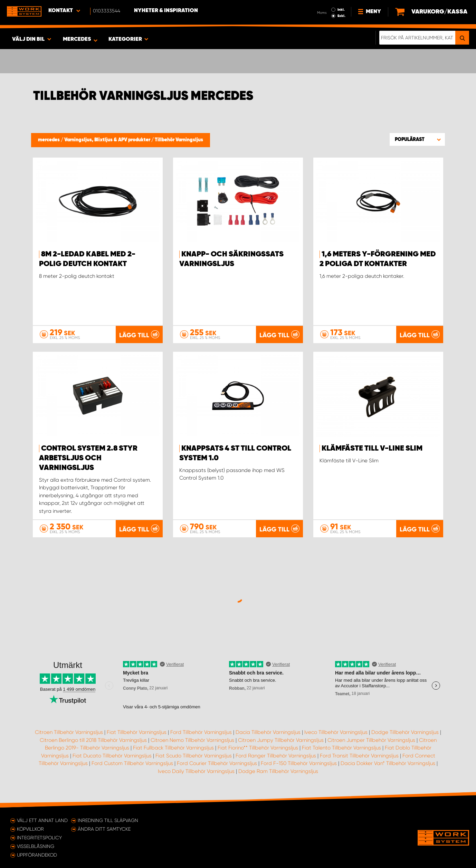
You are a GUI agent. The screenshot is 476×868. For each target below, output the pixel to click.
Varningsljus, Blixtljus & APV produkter (108, 140)
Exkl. (341, 16)
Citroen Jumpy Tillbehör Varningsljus (281, 740)
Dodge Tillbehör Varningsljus (405, 732)
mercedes (49, 140)
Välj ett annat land (42, 820)
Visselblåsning (36, 846)
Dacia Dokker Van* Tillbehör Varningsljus (388, 763)
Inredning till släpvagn (108, 820)
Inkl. (341, 10)
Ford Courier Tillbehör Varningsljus (217, 763)
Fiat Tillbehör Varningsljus (137, 732)
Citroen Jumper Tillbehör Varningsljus (371, 740)
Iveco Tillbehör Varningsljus (336, 732)
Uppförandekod (37, 855)
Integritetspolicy (39, 838)
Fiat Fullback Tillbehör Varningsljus (173, 748)
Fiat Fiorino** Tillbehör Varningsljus (258, 748)
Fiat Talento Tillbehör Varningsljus (341, 748)
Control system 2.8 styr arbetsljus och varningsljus (88, 458)
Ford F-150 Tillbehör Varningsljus (299, 763)
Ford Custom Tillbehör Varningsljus (132, 763)
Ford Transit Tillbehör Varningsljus (359, 756)
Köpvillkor (30, 829)
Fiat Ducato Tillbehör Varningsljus (112, 756)
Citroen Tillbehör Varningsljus (69, 732)
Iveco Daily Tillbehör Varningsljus (196, 771)
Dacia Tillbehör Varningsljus (268, 732)
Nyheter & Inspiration (166, 11)
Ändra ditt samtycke (104, 829)
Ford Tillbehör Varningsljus (201, 732)
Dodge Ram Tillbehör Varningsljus (278, 771)
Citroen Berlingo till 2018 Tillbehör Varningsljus (93, 740)
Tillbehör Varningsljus (179, 140)
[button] (417, 139)
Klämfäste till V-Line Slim (372, 449)
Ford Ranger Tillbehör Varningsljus (276, 756)
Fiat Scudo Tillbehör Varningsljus (194, 756)
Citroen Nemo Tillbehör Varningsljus (192, 740)
